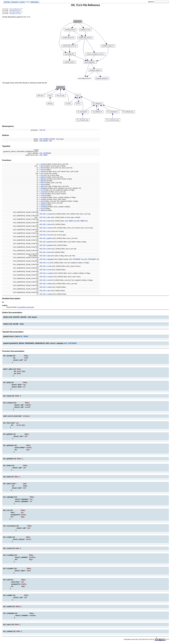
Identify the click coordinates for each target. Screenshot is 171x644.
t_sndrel (42, 206)
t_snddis (42, 204)
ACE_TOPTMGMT (45, 154)
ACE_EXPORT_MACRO (47, 140)
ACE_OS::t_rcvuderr (46, 277)
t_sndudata (43, 208)
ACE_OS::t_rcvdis (45, 267)
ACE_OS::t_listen (45, 250)
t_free (41, 176)
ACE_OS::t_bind (45, 222)
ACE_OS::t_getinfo (46, 239)
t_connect (43, 172)
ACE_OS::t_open (45, 257)
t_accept (42, 165)
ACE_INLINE (44, 142)
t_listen (42, 183)
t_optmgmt (43, 189)
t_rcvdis (42, 195)
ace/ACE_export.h (16, 13)
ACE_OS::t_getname (46, 243)
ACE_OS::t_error (45, 232)
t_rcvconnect (44, 193)
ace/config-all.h (16, 9)
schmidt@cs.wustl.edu (26, 308)
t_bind (42, 169)
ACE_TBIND (43, 156)
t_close (42, 170)
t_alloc (42, 167)
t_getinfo (42, 178)
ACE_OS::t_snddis (46, 284)
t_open (42, 187)
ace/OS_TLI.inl (15, 14)
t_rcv (41, 191)
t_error (42, 174)
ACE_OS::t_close (45, 225)
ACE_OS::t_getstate (46, 246)
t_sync (42, 209)
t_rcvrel (42, 196)
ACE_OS (42, 131)
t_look (42, 185)
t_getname (43, 180)
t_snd (41, 202)
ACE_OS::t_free (45, 236)
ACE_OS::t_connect (46, 229)
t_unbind (42, 211)
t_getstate (43, 182)
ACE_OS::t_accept (46, 215)
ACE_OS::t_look (45, 253)
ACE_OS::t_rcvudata (46, 274)
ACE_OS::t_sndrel (46, 288)
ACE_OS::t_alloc (45, 218)
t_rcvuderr (43, 200)
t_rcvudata (43, 198)
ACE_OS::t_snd (45, 281)
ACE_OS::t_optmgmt (46, 260)
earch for (151, 2)
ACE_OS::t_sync (45, 291)
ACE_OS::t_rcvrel (45, 271)
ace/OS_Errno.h (15, 11)
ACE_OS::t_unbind (46, 295)
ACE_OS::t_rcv (44, 264)
